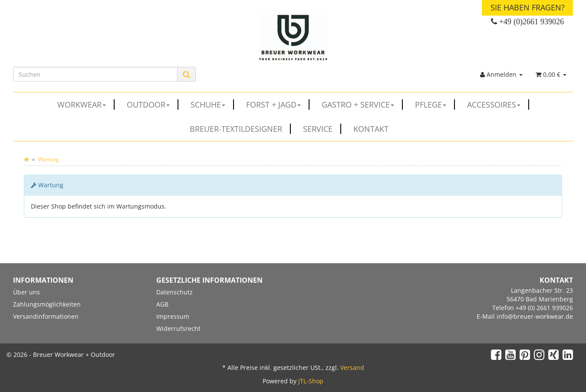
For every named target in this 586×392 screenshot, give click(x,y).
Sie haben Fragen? (528, 7)
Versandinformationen (46, 316)
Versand (352, 367)
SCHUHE (212, 105)
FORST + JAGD (278, 105)
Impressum (173, 316)
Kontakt (371, 129)
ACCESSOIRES (498, 105)
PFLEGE (435, 105)
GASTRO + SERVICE (362, 105)
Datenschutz (174, 292)
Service (322, 129)
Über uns (26, 292)
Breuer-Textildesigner (240, 129)
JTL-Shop (311, 381)
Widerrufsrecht (178, 328)
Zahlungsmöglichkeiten (47, 304)
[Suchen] (95, 74)
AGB (162, 304)
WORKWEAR (86, 105)
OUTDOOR (153, 105)
